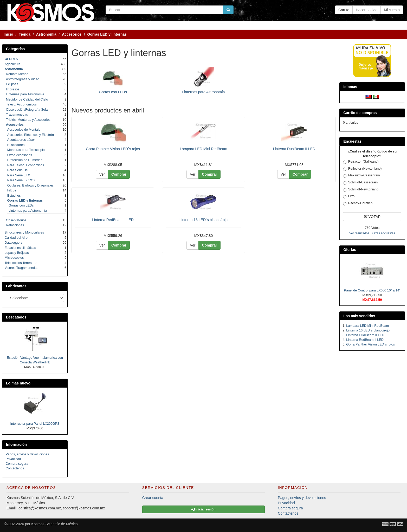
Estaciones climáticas (20, 248)
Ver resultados (359, 233)
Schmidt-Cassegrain (360, 183)
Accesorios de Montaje (24, 130)
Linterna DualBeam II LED (294, 149)
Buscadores (16, 145)
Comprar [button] (119, 174)
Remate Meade (17, 74)
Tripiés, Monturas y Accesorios (28, 120)
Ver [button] (102, 174)
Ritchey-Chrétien (358, 203)
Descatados (16, 317)
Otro (349, 196)
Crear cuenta (153, 498)
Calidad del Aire (16, 238)
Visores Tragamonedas (21, 268)
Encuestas (352, 141)
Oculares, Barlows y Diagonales (31, 185)
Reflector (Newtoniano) (362, 169)
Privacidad (13, 459)
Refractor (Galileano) (361, 162)
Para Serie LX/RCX (21, 180)
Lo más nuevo (18, 383)
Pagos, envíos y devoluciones (27, 454)
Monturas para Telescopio (26, 150)
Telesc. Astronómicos (21, 104)
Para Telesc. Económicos (26, 165)
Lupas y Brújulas (17, 253)
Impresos (13, 89)
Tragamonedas (17, 115)
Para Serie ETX (19, 175)
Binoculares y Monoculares (24, 232)
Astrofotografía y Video (23, 79)
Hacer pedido (367, 10)
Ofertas (350, 250)
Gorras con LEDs (113, 92)
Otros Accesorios (20, 155)
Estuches (14, 196)
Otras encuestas (384, 233)
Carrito (344, 10)
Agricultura (12, 64)
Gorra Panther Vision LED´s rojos (113, 149)
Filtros (12, 190)
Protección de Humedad (25, 160)
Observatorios (16, 220)
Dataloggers (14, 243)
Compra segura (17, 464)
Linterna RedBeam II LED (113, 220)
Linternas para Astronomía (203, 92)
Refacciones (15, 225)
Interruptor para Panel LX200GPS (35, 424)
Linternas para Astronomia (25, 94)
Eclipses (12, 84)
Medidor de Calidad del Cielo (27, 99)
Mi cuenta (392, 10)
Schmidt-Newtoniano (361, 190)
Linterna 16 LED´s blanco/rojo (204, 220)
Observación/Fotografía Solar (27, 110)
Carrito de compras (360, 113)
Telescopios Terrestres (21, 263)
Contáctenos (15, 468)
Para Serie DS (18, 170)
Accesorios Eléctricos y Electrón (31, 135)
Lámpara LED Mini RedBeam (203, 149)
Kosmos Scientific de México (54, 524)
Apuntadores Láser (21, 140)
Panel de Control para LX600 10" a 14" (372, 290)
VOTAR (372, 217)
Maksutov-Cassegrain (361, 176)
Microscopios (14, 258)
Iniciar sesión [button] (203, 509)
